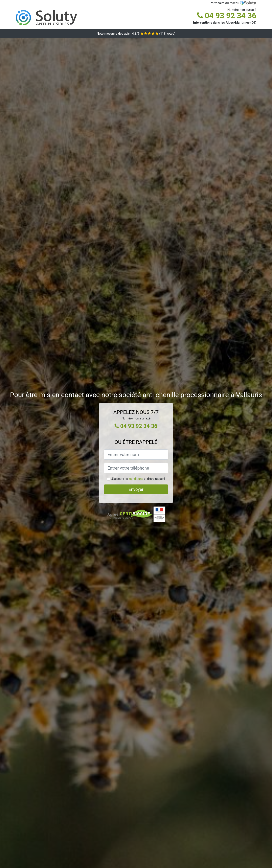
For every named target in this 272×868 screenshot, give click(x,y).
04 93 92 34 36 (227, 16)
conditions (136, 479)
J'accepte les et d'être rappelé (138, 479)
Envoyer (136, 489)
